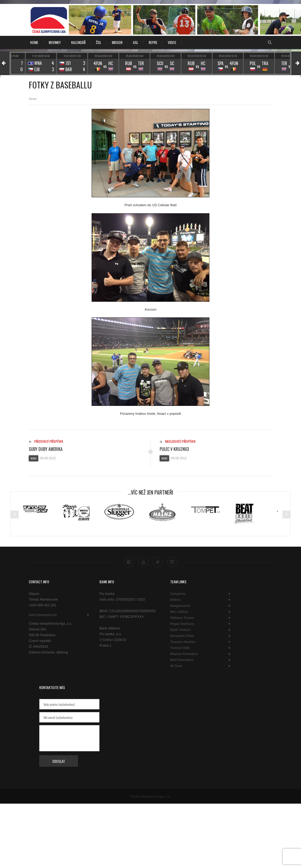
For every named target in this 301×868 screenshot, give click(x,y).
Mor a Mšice (179, 612)
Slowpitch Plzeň (182, 636)
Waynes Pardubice (184, 654)
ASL (136, 42)
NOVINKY (55, 42)
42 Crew (176, 666)
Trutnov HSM (180, 648)
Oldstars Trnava (182, 618)
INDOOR (117, 42)
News (33, 99)
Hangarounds (180, 606)
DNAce (175, 600)
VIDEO (172, 42)
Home (34, 42)
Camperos (178, 593)
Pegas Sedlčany (182, 624)
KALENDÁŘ (78, 42)
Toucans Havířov (183, 642)
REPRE (153, 42)
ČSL (99, 42)
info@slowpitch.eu (43, 615)
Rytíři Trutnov (180, 630)
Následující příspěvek (178, 441)
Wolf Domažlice (182, 660)
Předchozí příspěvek (46, 441)
